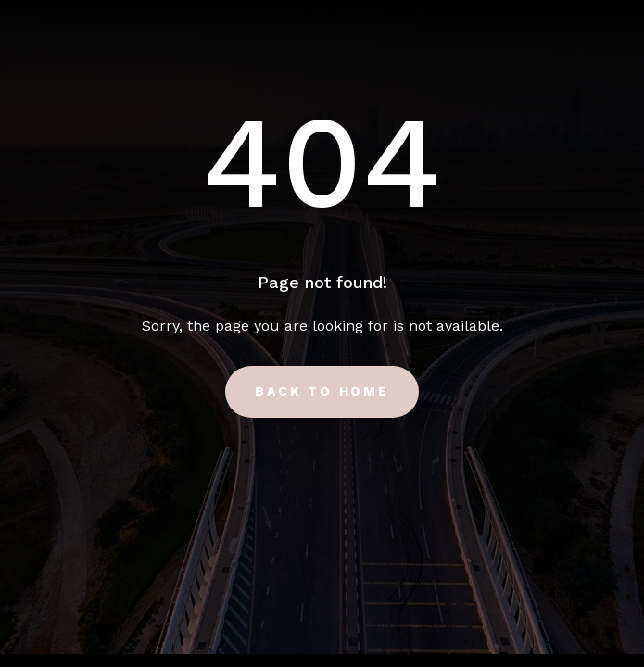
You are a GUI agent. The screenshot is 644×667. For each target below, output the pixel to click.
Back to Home (322, 391)
